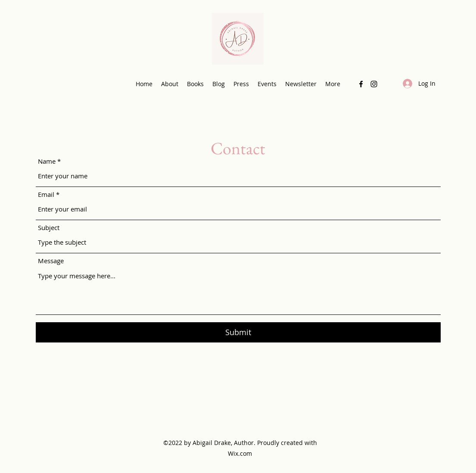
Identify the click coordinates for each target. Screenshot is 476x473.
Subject (49, 228)
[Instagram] (374, 84)
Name (47, 161)
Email (46, 194)
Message (51, 261)
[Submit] (238, 332)
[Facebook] (361, 84)
